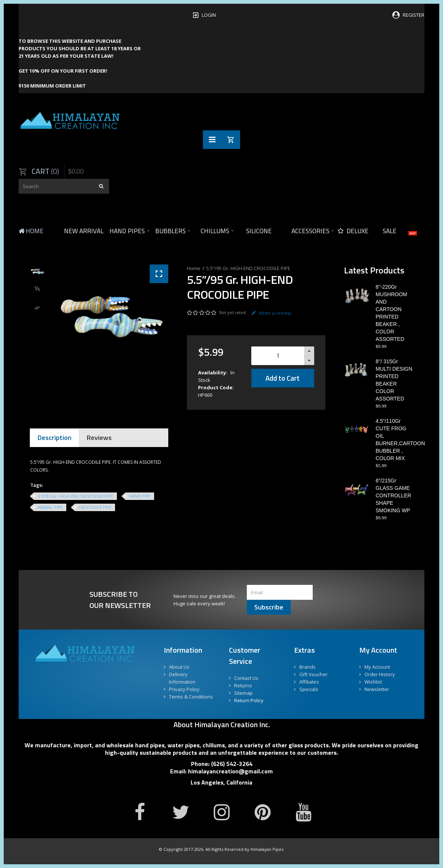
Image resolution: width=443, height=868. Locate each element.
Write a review (271, 313)
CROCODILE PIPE (95, 507)
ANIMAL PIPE (50, 507)
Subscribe (269, 607)
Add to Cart (283, 378)
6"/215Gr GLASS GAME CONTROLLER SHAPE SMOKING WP (393, 495)
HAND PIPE (140, 496)
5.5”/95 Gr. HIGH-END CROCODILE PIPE (248, 268)
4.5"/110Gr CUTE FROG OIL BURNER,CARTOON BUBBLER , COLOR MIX (394, 440)
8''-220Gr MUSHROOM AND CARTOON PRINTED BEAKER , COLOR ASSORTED (391, 313)
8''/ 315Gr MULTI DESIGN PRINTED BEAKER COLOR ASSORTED (394, 380)
